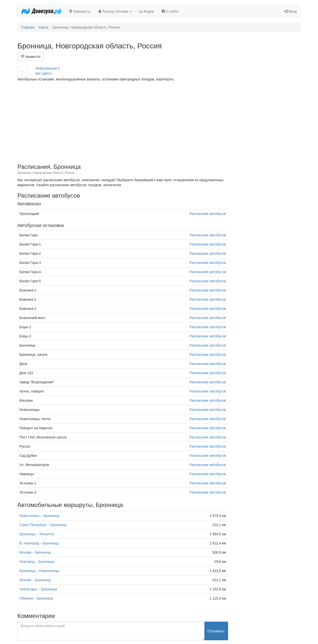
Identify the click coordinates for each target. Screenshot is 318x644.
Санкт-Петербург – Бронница (43, 525)
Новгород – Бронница (37, 562)
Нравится (31, 57)
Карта (43, 27)
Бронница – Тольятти (37, 534)
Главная (28, 27)
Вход (290, 11)
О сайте (170, 11)
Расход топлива (115, 11)
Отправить (216, 631)
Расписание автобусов (208, 214)
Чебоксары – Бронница (38, 589)
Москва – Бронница (35, 552)
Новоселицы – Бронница (39, 516)
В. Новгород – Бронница (39, 543)
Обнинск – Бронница (36, 598)
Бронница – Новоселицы (39, 571)
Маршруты (80, 11)
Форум (146, 11)
